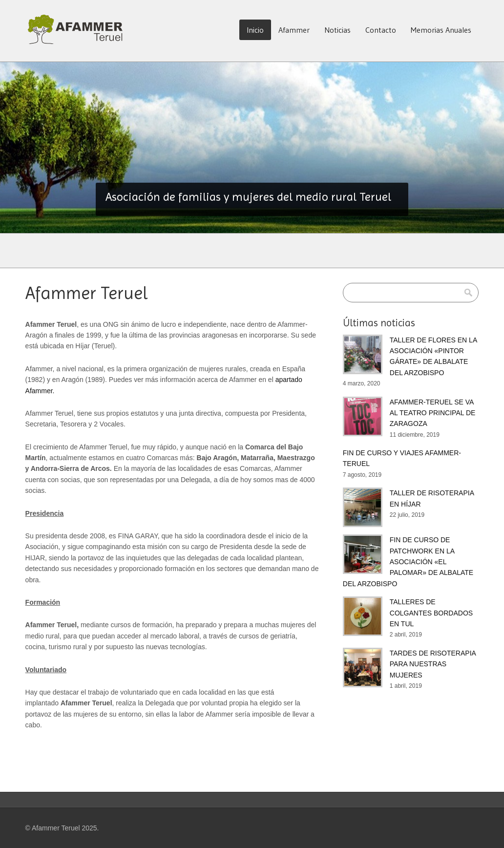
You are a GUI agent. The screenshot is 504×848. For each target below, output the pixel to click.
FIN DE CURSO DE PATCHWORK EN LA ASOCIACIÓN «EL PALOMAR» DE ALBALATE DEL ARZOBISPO (408, 562)
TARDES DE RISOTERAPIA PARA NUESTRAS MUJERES (433, 664)
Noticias (337, 30)
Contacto (381, 30)
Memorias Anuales (441, 30)
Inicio (255, 30)
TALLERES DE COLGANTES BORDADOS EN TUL (431, 613)
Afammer (294, 30)
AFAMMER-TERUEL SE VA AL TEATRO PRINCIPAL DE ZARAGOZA (433, 413)
